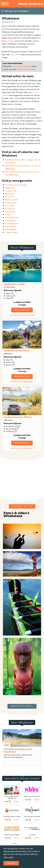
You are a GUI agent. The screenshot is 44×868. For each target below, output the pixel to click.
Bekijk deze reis (22, 310)
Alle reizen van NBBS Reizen (22, 382)
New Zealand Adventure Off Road (18, 417)
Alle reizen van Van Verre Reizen (22, 315)
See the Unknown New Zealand (16, 350)
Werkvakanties (11, 229)
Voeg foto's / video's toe (22, 506)
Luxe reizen (10, 206)
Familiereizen (11, 226)
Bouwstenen (10, 209)
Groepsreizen (11, 203)
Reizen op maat (11, 200)
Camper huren (11, 191)
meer (8, 801)
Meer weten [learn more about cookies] (9, 857)
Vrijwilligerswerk (12, 223)
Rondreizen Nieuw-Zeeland (16, 185)
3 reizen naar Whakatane (21, 66)
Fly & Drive (10, 197)
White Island (15, 55)
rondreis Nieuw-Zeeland (26, 69)
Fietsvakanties (11, 220)
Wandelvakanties (12, 217)
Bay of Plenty (9, 41)
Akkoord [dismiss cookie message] (11, 863)
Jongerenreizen (11, 232)
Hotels (8, 215)
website (16, 801)
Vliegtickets (10, 188)
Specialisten (10, 212)
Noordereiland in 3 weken (14, 284)
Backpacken (10, 194)
